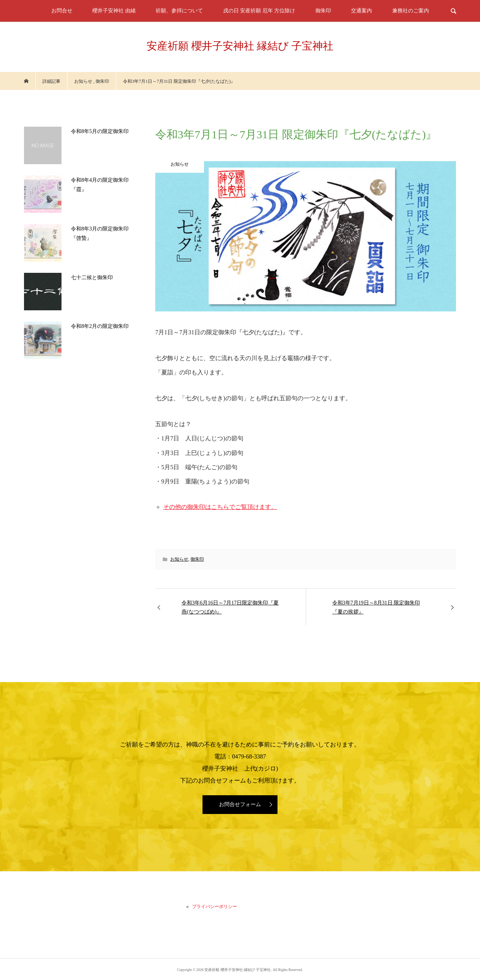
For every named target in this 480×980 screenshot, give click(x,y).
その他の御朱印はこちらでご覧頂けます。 (220, 507)
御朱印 (323, 11)
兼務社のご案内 (411, 11)
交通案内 (361, 11)
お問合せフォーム (240, 804)
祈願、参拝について (179, 11)
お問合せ (62, 11)
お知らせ (179, 559)
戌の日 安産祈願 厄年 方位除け (259, 11)
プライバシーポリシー (214, 907)
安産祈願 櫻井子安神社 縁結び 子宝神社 (240, 46)
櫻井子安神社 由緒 (114, 11)
